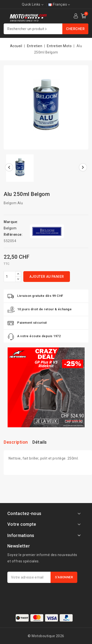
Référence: (13, 235)
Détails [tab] (40, 442)
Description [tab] (16, 442)
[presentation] (45, 595)
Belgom (10, 228)
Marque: (11, 222)
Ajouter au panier (47, 277)
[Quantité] (10, 277)
